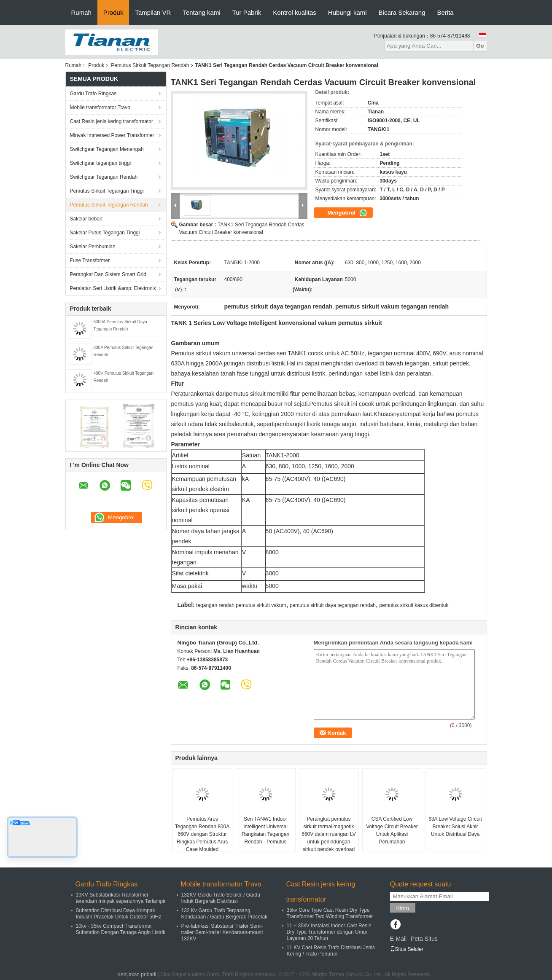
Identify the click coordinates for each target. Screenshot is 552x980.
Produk (113, 12)
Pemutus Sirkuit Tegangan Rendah (150, 65)
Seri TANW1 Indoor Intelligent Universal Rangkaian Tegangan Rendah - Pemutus (265, 830)
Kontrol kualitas (295, 12)
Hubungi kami (347, 12)
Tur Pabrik (247, 12)
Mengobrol (347, 213)
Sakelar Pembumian (93, 247)
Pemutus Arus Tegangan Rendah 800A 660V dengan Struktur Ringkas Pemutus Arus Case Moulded (202, 834)
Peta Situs (424, 939)
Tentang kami (201, 12)
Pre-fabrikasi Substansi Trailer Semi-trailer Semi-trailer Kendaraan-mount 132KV (222, 932)
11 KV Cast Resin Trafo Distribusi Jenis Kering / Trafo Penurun (331, 951)
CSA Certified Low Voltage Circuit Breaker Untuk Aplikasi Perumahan (392, 830)
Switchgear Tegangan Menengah (107, 149)
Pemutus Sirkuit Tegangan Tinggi (107, 191)
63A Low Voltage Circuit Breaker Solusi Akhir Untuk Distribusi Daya (455, 827)
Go (480, 46)
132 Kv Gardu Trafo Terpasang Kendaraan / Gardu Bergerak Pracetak (225, 914)
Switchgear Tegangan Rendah (104, 177)
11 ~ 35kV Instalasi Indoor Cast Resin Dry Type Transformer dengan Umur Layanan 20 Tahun (329, 932)
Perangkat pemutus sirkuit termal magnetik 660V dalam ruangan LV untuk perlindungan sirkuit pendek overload (329, 834)
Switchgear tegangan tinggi (101, 163)
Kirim (403, 908)
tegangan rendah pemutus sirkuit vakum (241, 605)
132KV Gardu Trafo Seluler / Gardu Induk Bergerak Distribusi (221, 898)
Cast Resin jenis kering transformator (112, 121)
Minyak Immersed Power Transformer (112, 135)
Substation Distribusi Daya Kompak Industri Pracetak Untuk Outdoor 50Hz (119, 914)
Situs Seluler (407, 949)
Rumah (81, 12)
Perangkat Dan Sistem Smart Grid (108, 274)
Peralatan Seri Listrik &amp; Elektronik (113, 288)
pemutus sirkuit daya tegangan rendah (333, 605)
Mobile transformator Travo (100, 107)
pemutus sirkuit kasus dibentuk (414, 605)
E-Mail (399, 939)
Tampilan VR (153, 12)
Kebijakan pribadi (137, 975)
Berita (445, 12)
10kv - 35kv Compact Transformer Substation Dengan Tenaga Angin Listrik (121, 929)
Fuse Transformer (90, 260)
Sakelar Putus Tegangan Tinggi (105, 233)
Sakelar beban (86, 219)
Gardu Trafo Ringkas (93, 94)
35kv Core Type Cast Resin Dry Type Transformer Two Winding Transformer (330, 913)
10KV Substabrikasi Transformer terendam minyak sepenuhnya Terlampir (121, 898)
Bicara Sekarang (402, 12)
